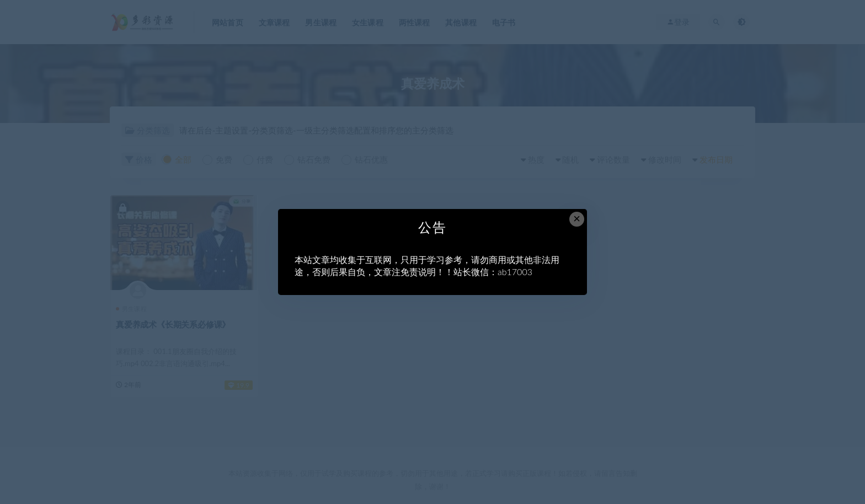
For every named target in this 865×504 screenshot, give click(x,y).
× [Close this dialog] (577, 219)
